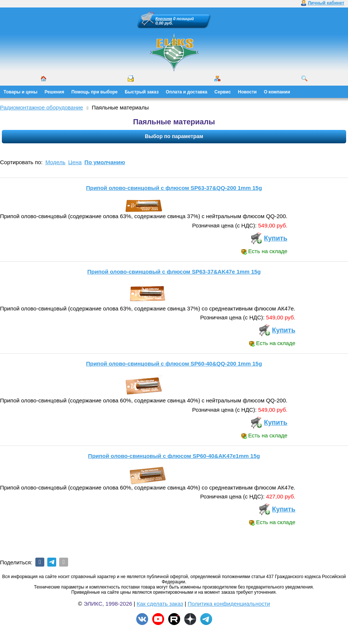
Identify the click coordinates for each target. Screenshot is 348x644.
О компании (277, 92)
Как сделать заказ (160, 604)
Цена (75, 162)
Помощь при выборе (95, 92)
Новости (247, 92)
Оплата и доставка (186, 92)
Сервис (223, 92)
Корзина (164, 19)
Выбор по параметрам (174, 136)
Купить (276, 238)
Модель (55, 162)
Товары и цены (21, 92)
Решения (55, 92)
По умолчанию (105, 162)
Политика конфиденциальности (229, 604)
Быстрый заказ (142, 92)
